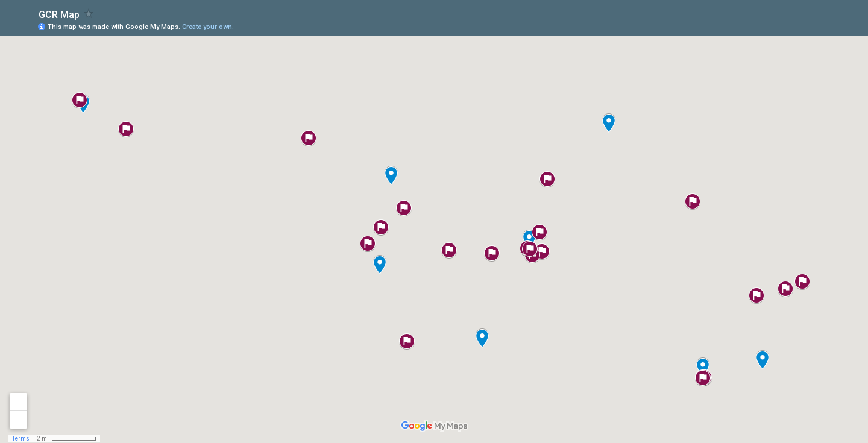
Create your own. (208, 27)
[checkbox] (89, 14)
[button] (609, 123)
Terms (21, 438)
